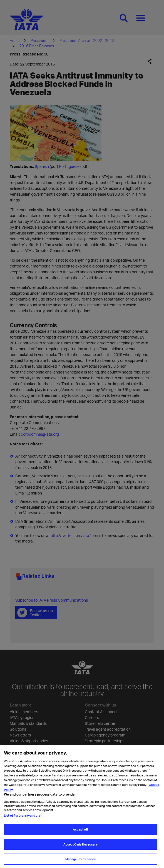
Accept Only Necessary (80, 846)
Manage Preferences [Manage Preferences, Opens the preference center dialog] (80, 861)
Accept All (80, 832)
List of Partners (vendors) (23, 818)
